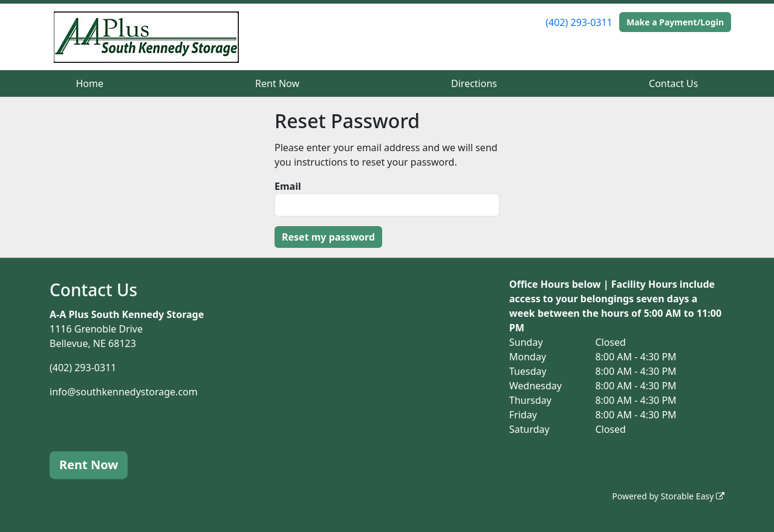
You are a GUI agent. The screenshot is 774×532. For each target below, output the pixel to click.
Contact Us (673, 83)
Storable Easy (693, 496)
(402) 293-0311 (579, 22)
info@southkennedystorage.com (124, 392)
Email (288, 186)
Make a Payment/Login (675, 22)
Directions (474, 83)
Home (90, 83)
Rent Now (277, 83)
